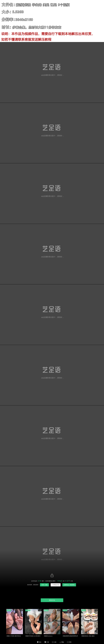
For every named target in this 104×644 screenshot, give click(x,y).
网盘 (63, 642)
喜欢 (40, 642)
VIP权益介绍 (56, 585)
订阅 (48, 642)
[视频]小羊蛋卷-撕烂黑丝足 (14, 636)
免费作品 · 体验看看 (69, 585)
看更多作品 (52, 600)
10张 (55, 642)
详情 (70, 642)
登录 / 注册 (44, 585)
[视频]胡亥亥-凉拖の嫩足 (88, 636)
